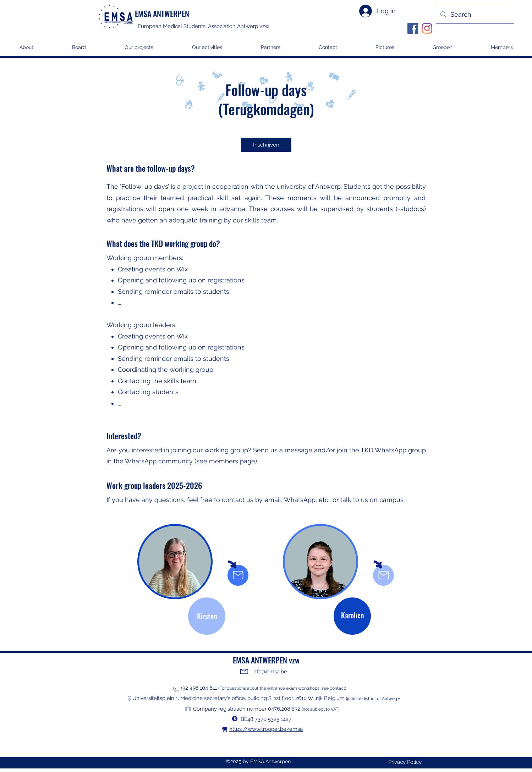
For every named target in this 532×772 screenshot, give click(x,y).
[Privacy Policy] (405, 762)
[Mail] (238, 575)
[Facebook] (413, 28)
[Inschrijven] (266, 145)
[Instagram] (427, 28)
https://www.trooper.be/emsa (266, 729)
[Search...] (475, 14)
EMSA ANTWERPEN (162, 13)
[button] (139, 49)
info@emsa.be (270, 672)
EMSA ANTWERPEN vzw (266, 660)
